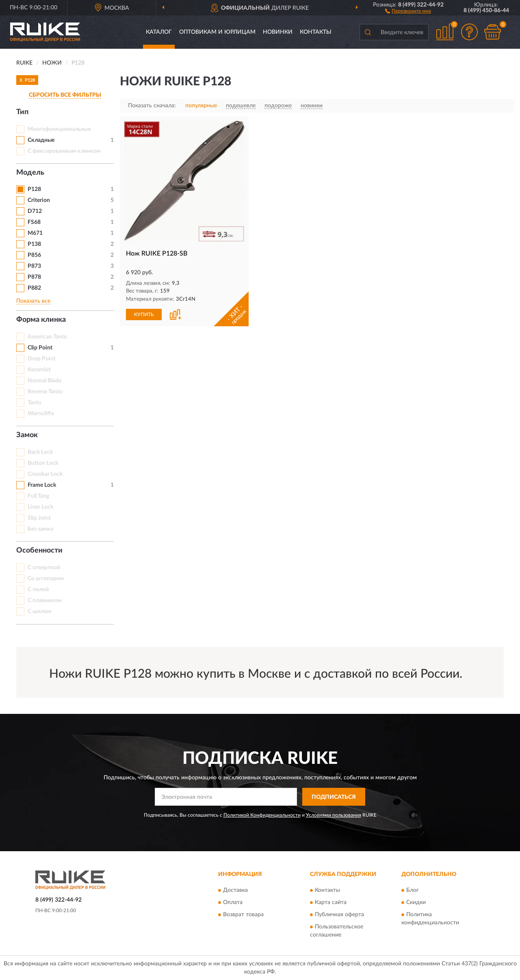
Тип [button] (22, 112)
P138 (34, 244)
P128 (34, 189)
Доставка (235, 890)
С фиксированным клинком (64, 151)
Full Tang (38, 496)
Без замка (40, 529)
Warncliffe (41, 414)
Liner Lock (40, 507)
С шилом (39, 611)
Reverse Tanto (45, 392)
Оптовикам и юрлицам (217, 32)
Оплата (233, 902)
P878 (34, 277)
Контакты (316, 32)
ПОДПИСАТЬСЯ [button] (334, 797)
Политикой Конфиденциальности (262, 815)
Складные (41, 140)
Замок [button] (27, 435)
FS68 (34, 222)
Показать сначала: (152, 106)
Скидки (416, 902)
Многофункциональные (59, 129)
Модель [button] (30, 173)
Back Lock (40, 452)
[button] (408, 11)
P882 (34, 288)
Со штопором (46, 579)
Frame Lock (42, 485)
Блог (413, 890)
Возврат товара (243, 915)
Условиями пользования (334, 815)
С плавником (45, 601)
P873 (34, 266)
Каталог (159, 32)
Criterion (39, 200)
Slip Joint (39, 518)
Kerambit (39, 370)
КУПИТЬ (144, 314)
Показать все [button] (33, 301)
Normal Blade (44, 381)
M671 (35, 233)
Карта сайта (331, 902)
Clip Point (40, 348)
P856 (34, 255)
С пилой (38, 590)
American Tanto (47, 337)
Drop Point (42, 359)
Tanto (35, 403)
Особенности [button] (39, 551)
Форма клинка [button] (41, 320)
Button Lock (43, 463)
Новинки (278, 32)
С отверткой (44, 568)
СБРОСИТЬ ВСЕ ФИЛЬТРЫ (65, 95)
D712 (35, 211)
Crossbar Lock (45, 474)
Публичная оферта (339, 915)
